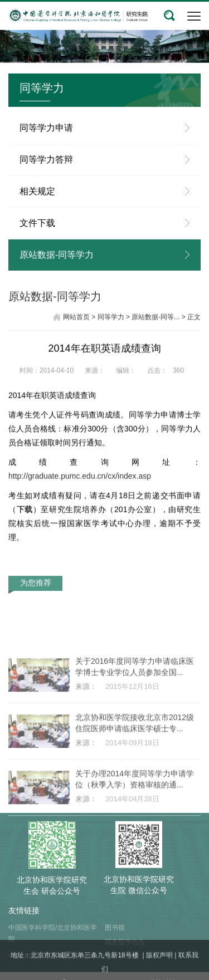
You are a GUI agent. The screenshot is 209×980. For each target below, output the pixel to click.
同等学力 (111, 319)
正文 (194, 319)
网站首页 (76, 319)
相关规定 (37, 201)
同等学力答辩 (46, 169)
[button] (169, 16)
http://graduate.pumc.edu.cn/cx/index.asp (80, 483)
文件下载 (37, 232)
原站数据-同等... (155, 319)
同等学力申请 (46, 137)
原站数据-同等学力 (57, 264)
